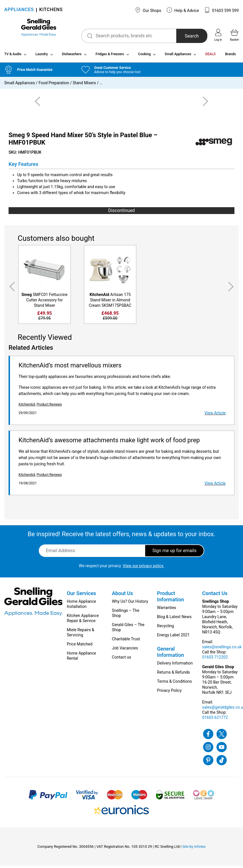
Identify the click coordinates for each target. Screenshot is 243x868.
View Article (215, 415)
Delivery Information (175, 665)
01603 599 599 (221, 10)
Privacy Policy (169, 692)
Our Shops (148, 10)
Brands (230, 56)
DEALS (210, 56)
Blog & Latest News (174, 619)
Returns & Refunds (174, 674)
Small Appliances (178, 56)
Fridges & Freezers (110, 56)
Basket (234, 35)
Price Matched (80, 646)
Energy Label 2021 (173, 637)
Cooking (144, 56)
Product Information (171, 598)
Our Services (81, 595)
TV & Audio (13, 56)
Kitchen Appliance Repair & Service (83, 620)
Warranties (167, 610)
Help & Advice (183, 10)
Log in (218, 35)
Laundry (41, 56)
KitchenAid (27, 406)
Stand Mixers (84, 85)
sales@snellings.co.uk (222, 649)
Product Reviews (49, 406)
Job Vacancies (125, 650)
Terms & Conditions (175, 683)
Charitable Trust (126, 641)
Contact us (121, 659)
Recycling (166, 628)
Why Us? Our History (130, 603)
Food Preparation (54, 85)
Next (232, 289)
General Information (171, 654)
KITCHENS (51, 10)
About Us (122, 595)
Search (185, 36)
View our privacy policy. (144, 568)
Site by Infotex (194, 849)
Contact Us (215, 595)
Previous (11, 289)
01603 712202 (215, 659)
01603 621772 (215, 719)
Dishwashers (72, 56)
